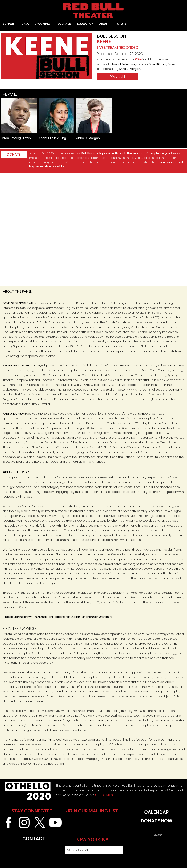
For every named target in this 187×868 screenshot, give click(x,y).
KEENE (139, 59)
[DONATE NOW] (156, 821)
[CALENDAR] (156, 812)
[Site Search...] (93, 850)
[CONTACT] (34, 839)
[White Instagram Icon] (24, 823)
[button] (64, 25)
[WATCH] (117, 76)
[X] (40, 823)
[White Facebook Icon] (8, 823)
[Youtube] (55, 823)
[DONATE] (14, 154)
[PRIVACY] (157, 835)
